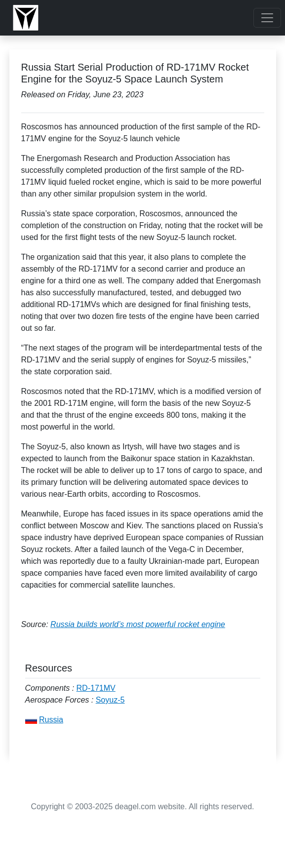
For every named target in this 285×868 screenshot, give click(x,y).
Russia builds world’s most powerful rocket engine (138, 624)
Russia (51, 720)
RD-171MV (96, 688)
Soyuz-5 (110, 700)
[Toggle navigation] (267, 18)
